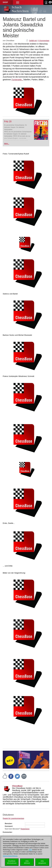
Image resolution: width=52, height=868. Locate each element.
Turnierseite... (17, 80)
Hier (30, 850)
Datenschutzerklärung (10, 856)
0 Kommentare (44, 41)
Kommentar (7, 832)
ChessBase (17, 786)
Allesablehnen (27, 862)
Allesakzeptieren (42, 862)
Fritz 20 (8, 122)
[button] (18, 2)
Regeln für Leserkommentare (13, 818)
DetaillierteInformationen (12, 862)
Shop (5, 2)
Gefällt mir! (33, 41)
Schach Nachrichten (20, 9)
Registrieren (25, 829)
